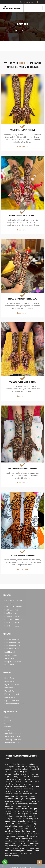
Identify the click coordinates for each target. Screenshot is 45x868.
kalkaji (36, 794)
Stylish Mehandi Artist (13, 736)
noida (14, 824)
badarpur (33, 764)
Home (15, 30)
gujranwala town (12, 786)
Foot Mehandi (10, 652)
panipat (15, 826)
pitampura (25, 828)
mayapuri (34, 809)
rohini (38, 836)
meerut (36, 814)
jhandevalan (27, 794)
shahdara (9, 841)
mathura (25, 809)
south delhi (29, 843)
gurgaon (23, 786)
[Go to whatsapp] (5, 862)
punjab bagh (10, 831)
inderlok (17, 791)
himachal (9, 791)
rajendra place (20, 833)
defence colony (20, 774)
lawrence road (21, 804)
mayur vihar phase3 (13, 814)
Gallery (7, 730)
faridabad (9, 781)
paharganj (32, 824)
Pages (22, 30)
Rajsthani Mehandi (12, 700)
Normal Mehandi (11, 697)
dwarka (27, 776)
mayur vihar (27, 814)
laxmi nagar (33, 804)
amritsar (14, 764)
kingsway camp (22, 801)
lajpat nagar (10, 804)
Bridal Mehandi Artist (12, 639)
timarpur (15, 848)
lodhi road (9, 806)
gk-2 (31, 781)
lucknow (26, 806)
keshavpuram (31, 799)
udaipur (31, 848)
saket (18, 838)
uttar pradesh (27, 851)
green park (29, 784)
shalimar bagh (20, 841)
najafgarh (9, 819)
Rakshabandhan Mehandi (14, 704)
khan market (10, 801)
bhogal (34, 767)
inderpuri (25, 791)
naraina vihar (19, 819)
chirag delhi (24, 771)
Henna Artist (9, 665)
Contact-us (9, 724)
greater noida (17, 784)
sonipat (20, 843)
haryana (19, 789)
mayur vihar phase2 (30, 811)
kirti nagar (34, 801)
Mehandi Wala (10, 691)
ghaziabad (18, 781)
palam (8, 826)
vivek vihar (24, 853)
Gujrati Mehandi (11, 655)
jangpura (18, 794)
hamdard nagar (33, 786)
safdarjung (11, 838)
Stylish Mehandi (10, 658)
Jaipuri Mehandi (10, 681)
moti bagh (20, 816)
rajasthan (9, 833)
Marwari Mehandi (11, 688)
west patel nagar (11, 856)
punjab (34, 828)
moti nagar (30, 816)
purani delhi (21, 831)
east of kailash (12, 779)
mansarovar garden (13, 809)
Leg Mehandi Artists (12, 684)
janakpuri (9, 794)
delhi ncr (31, 774)
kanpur (33, 796)
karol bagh (19, 799)
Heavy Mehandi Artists (13, 662)
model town (10, 816)
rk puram (30, 836)
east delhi (35, 776)
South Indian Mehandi (13, 733)
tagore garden (28, 846)
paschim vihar (25, 826)
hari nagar (10, 789)
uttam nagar (15, 851)
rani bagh (21, 836)
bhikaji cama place (23, 767)
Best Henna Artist (11, 610)
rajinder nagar (32, 833)
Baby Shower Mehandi (13, 607)
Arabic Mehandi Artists (13, 600)
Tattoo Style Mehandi (13, 740)
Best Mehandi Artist (12, 613)
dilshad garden (17, 776)
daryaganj (9, 774)
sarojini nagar (27, 838)
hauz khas (28, 789)
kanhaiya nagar (22, 796)
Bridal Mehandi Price (12, 649)
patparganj (15, 828)
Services (8, 727)
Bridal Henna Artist (12, 623)
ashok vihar (23, 764)
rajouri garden (11, 836)
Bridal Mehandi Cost (12, 646)
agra (7, 764)
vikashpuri (14, 853)
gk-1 (26, 781)
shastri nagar (10, 843)
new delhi (22, 821)
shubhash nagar (15, 846)
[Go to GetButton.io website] (5, 866)
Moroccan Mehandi (12, 694)
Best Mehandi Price (12, 616)
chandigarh (35, 769)
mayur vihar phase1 (13, 811)
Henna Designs (10, 678)
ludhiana (18, 806)
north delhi (22, 824)
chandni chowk (12, 771)
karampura (9, 799)
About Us (8, 720)
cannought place (12, 769)
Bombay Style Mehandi (13, 619)
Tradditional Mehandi (13, 743)
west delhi (34, 853)
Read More (22, 147)
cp (31, 771)
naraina (29, 819)
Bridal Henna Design (12, 626)
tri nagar (23, 848)
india (33, 791)
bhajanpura (10, 767)
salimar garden (32, 841)
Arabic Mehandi (10, 603)
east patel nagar (25, 779)
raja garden (32, 831)
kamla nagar (10, 796)
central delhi (24, 769)
